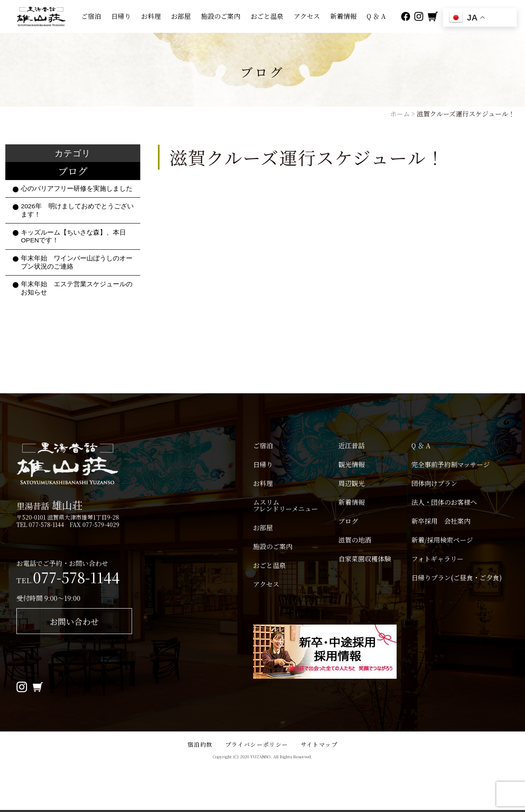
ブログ (348, 521)
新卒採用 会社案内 (441, 521)
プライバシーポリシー (257, 744)
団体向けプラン (434, 484)
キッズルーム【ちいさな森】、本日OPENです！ (73, 236)
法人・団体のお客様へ (444, 502)
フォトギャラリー (437, 559)
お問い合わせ (74, 622)
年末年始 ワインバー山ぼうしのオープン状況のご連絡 (77, 262)
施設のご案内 (221, 16)
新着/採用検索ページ (442, 540)
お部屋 (181, 16)
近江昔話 (352, 446)
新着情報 (343, 16)
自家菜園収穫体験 (365, 559)
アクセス (307, 16)
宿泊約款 (200, 744)
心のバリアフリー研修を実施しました (77, 188)
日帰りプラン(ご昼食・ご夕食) (460, 578)
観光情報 (352, 465)
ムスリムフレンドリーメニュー (285, 506)
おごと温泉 (267, 16)
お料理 (151, 16)
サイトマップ (319, 744)
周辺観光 (352, 484)
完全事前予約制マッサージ (451, 465)
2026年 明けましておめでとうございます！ (77, 210)
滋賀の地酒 (355, 540)
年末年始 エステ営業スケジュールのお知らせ (77, 288)
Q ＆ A (376, 16)
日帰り (121, 16)
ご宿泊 (91, 16)
